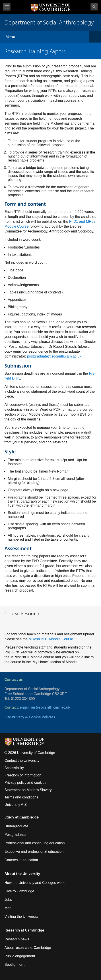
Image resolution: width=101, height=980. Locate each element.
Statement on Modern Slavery (28, 790)
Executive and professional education (34, 852)
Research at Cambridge (24, 930)
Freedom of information (23, 775)
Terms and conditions (21, 797)
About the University (22, 874)
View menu (7, 7)
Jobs (8, 900)
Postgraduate (15, 835)
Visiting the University (22, 916)
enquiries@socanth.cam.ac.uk (45, 707)
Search (94, 7)
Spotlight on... (15, 965)
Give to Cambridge (19, 891)
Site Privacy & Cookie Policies (30, 717)
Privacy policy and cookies (25, 783)
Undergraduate (16, 826)
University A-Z (16, 805)
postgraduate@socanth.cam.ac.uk (54, 356)
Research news (17, 939)
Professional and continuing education (35, 843)
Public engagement (20, 956)
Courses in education (21, 860)
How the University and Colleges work (34, 883)
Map (8, 908)
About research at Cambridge (28, 948)
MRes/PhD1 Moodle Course (51, 639)
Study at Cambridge (22, 817)
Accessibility (14, 768)
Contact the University (22, 761)
